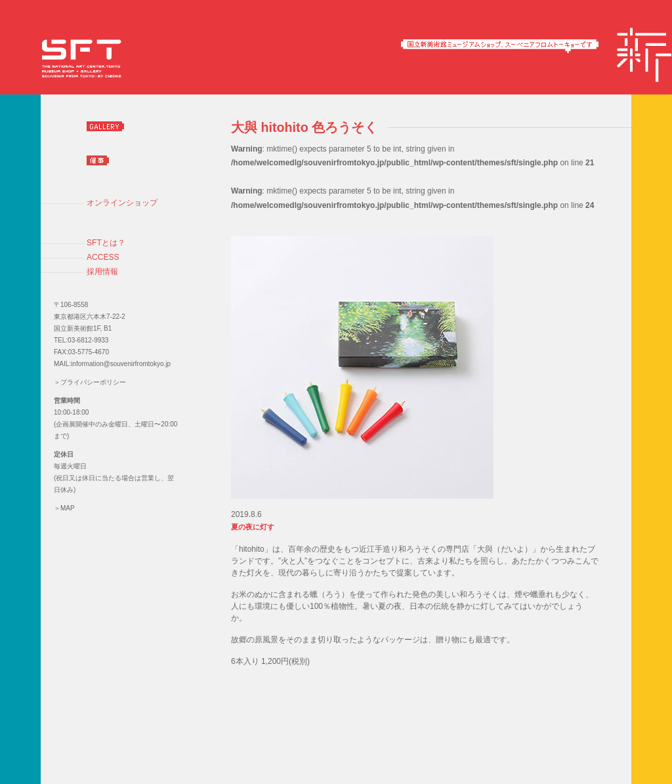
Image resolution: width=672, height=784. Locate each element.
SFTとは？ (106, 243)
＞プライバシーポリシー (90, 382)
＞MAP (64, 508)
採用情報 (102, 272)
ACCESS (103, 257)
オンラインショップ (122, 203)
